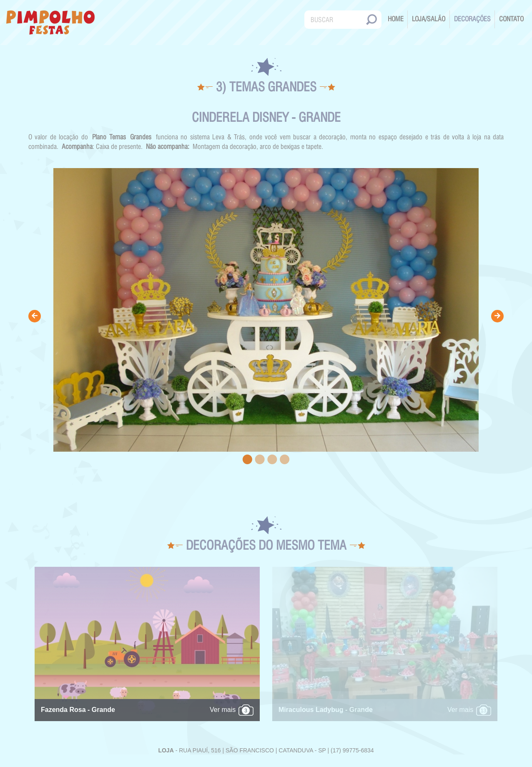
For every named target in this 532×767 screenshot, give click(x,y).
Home (396, 19)
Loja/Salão (429, 19)
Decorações (472, 19)
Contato (511, 19)
